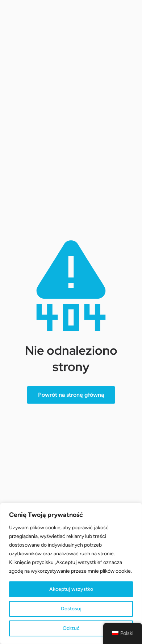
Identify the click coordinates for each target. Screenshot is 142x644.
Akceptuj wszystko (71, 589)
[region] (71, 573)
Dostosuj (71, 609)
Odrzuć (71, 628)
